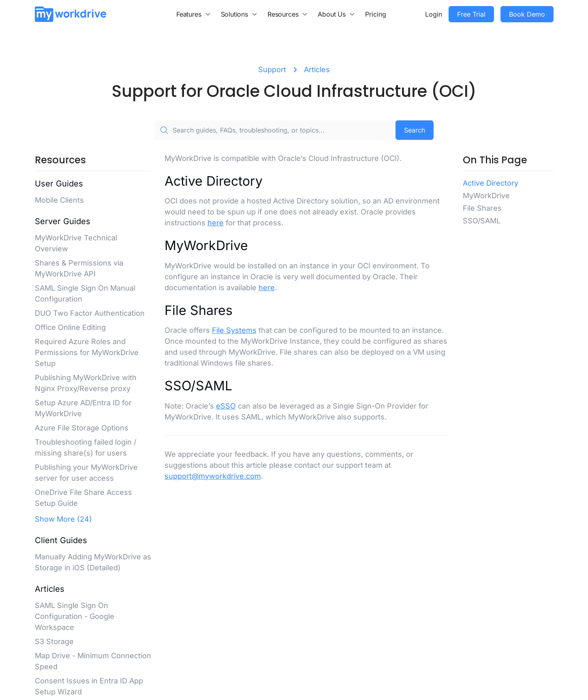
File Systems (234, 330)
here (216, 223)
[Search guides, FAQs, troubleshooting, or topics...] (275, 130)
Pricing (376, 14)
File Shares (482, 208)
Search (415, 130)
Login (434, 14)
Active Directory (491, 183)
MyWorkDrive (486, 196)
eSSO (226, 406)
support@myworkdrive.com (213, 476)
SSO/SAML (482, 221)
